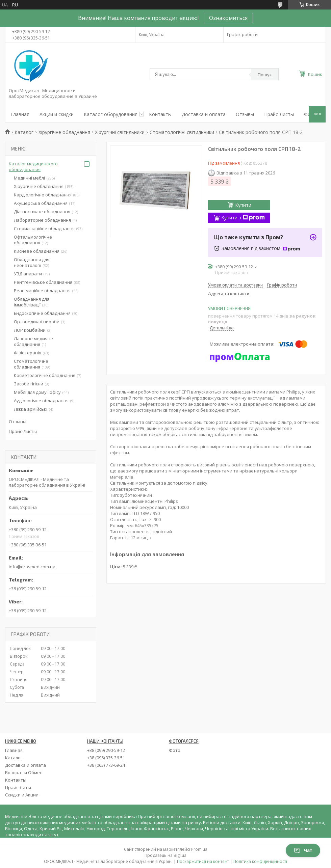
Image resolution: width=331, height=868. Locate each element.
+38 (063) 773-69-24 (106, 765)
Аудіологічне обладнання (41, 401)
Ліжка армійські (31, 409)
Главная (20, 114)
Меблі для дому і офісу (37, 392)
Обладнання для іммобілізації (32, 302)
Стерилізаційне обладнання (44, 228)
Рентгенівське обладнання (43, 282)
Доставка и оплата (204, 114)
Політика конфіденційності (260, 861)
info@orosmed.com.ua (32, 567)
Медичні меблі (29, 178)
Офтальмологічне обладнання (33, 240)
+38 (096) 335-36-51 (106, 758)
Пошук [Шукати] (265, 75)
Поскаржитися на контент (203, 861)
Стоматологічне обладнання (31, 364)
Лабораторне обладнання (42, 220)
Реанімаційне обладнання (42, 291)
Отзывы (245, 114)
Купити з (243, 218)
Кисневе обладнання (37, 251)
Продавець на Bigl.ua (165, 855)
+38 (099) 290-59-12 (106, 750)
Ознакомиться (228, 18)
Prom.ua (199, 849)
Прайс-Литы (18, 787)
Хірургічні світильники (120, 132)
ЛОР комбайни (30, 330)
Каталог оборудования (111, 114)
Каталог (24, 132)
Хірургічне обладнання (64, 132)
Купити (243, 205)
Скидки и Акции (22, 795)
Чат (303, 850)
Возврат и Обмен (24, 772)
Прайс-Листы (279, 114)
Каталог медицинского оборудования (33, 167)
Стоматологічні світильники (182, 132)
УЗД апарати (28, 274)
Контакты (160, 114)
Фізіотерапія (28, 353)
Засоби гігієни (29, 384)
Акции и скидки (57, 114)
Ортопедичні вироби (37, 322)
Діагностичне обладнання (42, 212)
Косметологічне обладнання (45, 375)
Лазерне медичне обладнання (33, 341)
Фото (175, 750)
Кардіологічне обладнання (43, 195)
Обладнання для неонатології (32, 262)
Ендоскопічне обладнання (42, 313)
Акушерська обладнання (41, 203)
